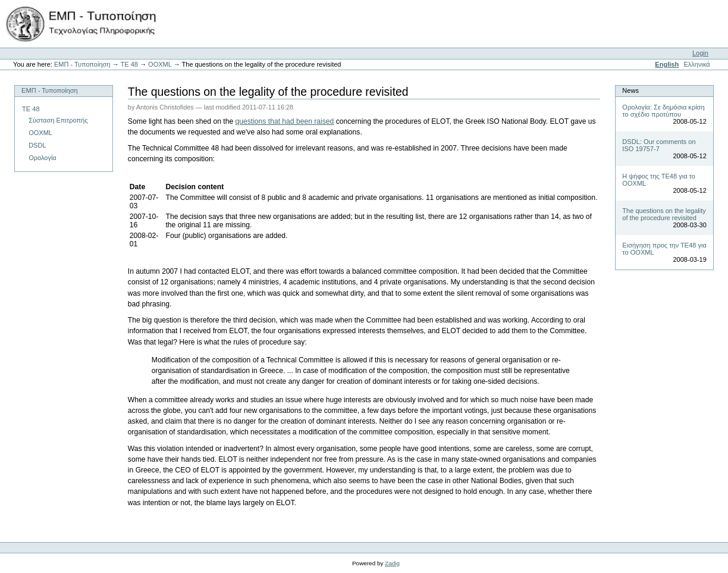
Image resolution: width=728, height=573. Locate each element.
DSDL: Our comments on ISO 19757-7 (659, 145)
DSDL (37, 145)
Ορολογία (43, 158)
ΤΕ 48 (129, 64)
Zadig (392, 563)
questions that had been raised (285, 121)
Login (700, 53)
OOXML (160, 64)
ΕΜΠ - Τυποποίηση (82, 64)
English (667, 64)
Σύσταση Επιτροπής (58, 120)
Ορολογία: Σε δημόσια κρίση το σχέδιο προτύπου (663, 111)
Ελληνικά (696, 64)
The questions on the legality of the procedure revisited (664, 214)
